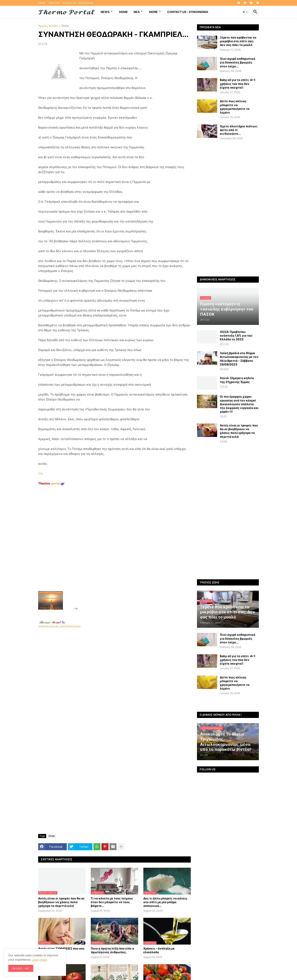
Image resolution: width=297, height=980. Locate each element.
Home (42, 3)
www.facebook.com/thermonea (114, 681)
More (153, 12)
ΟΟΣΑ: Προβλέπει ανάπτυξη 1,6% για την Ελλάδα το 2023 (236, 335)
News (105, 12)
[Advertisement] (110, 548)
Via (40, 474)
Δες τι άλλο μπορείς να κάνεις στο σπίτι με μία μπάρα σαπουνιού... (165, 902)
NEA (137, 12)
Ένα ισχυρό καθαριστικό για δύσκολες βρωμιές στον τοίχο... (238, 62)
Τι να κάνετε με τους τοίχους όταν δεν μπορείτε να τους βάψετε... (112, 902)
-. (52, 622)
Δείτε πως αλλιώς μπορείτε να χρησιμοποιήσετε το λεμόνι (235, 107)
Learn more (39, 960)
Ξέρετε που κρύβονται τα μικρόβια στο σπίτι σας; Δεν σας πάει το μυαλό (238, 41)
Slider (65, 26)
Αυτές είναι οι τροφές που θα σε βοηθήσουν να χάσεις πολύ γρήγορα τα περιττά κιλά (61, 902)
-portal (51, 483)
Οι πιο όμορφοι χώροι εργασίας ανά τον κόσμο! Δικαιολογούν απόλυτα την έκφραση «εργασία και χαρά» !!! (239, 404)
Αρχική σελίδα (48, 26)
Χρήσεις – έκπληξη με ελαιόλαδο (159, 950)
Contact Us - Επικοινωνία (78, 3)
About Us (54, 3)
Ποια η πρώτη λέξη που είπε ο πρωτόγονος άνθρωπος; (112, 950)
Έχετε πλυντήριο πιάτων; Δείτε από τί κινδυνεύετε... (239, 130)
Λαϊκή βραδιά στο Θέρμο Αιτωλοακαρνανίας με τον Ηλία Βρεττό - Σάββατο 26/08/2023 (239, 359)
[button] (245, 12)
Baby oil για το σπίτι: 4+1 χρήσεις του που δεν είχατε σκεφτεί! (238, 84)
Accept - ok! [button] (21, 968)
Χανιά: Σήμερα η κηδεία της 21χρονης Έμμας (237, 380)
